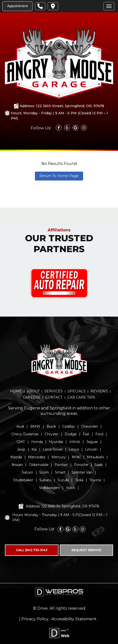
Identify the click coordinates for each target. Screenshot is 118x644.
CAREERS (32, 397)
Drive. (43, 608)
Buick (51, 426)
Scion (44, 472)
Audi (20, 426)
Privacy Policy (35, 619)
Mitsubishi (95, 457)
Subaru (45, 480)
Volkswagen (49, 488)
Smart (60, 472)
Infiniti (75, 442)
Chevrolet (89, 426)
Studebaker (23, 480)
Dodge (71, 434)
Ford (99, 434)
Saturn (28, 472)
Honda (37, 442)
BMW (35, 426)
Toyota (95, 480)
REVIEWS (99, 391)
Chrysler (52, 434)
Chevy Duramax (25, 434)
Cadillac (69, 426)
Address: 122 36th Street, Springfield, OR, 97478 (62, 106)
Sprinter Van (82, 472)
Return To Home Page (59, 176)
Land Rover (53, 449)
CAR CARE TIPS (81, 397)
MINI (76, 457)
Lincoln (91, 449)
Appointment (17, 6)
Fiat (86, 434)
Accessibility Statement (74, 619)
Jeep (21, 449)
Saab (99, 465)
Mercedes (37, 457)
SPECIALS (77, 391)
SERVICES (54, 391)
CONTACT (54, 397)
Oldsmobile (39, 465)
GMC (21, 442)
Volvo (71, 488)
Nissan (17, 465)
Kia (34, 449)
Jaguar (92, 442)
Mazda (16, 457)
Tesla (79, 480)
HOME (16, 391)
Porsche (81, 465)
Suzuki (63, 480)
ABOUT (33, 391)
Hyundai (56, 442)
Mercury (59, 457)
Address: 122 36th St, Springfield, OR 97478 (63, 506)
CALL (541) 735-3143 (32, 550)
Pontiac (61, 465)
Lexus (74, 449)
